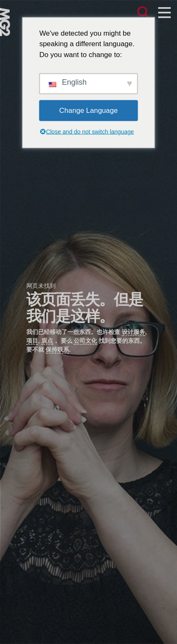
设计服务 (133, 332)
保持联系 (57, 349)
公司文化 (85, 341)
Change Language (89, 111)
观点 (47, 341)
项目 (32, 341)
